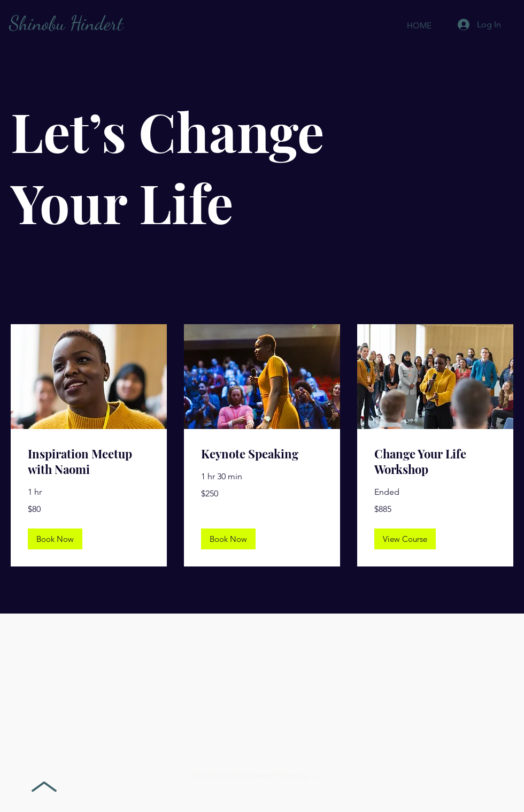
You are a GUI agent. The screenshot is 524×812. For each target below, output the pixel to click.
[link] (89, 462)
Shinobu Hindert (66, 23)
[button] (55, 539)
